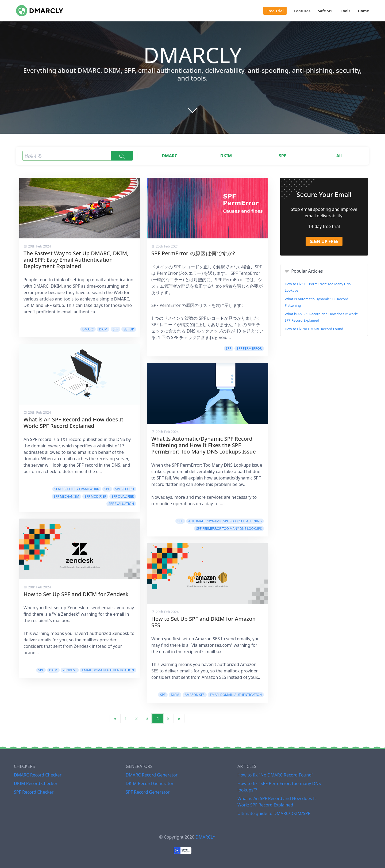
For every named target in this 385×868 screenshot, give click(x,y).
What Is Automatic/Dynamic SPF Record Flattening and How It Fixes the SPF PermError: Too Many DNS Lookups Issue (204, 445)
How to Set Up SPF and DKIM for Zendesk (76, 594)
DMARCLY (205, 837)
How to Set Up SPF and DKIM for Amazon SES (203, 622)
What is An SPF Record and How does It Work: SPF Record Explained (73, 423)
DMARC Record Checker (38, 775)
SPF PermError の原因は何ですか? (193, 253)
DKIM (226, 156)
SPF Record (125, 489)
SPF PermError (249, 349)
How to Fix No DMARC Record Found (314, 329)
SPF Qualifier (123, 496)
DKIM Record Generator (150, 783)
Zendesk (70, 670)
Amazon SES (195, 695)
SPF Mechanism (67, 496)
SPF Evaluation (121, 504)
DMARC (170, 156)
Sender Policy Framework (77, 489)
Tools (346, 11)
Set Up (129, 329)
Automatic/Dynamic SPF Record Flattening (225, 521)
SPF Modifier (95, 496)
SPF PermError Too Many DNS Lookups (229, 529)
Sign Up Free (324, 241)
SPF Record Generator (148, 792)
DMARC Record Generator (152, 775)
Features (302, 11)
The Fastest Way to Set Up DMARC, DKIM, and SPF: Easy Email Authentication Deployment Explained (76, 260)
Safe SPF (326, 11)
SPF (283, 156)
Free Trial (275, 11)
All (339, 156)
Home (363, 11)
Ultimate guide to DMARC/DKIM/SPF (274, 813)
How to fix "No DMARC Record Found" (275, 775)
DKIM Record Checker (36, 783)
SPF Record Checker (34, 792)
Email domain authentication (108, 670)
